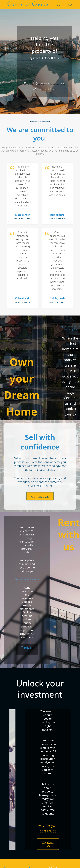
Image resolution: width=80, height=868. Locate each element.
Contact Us (40, 496)
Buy (59, 5)
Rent (71, 5)
